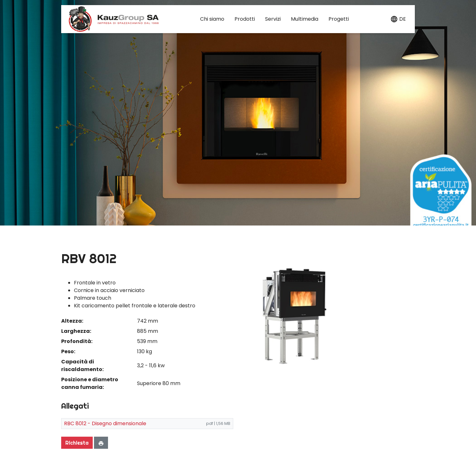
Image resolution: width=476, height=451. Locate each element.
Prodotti (245, 19)
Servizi (273, 19)
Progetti (339, 19)
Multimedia (305, 19)
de (403, 19)
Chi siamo (212, 19)
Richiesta (77, 443)
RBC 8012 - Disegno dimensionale (105, 423)
